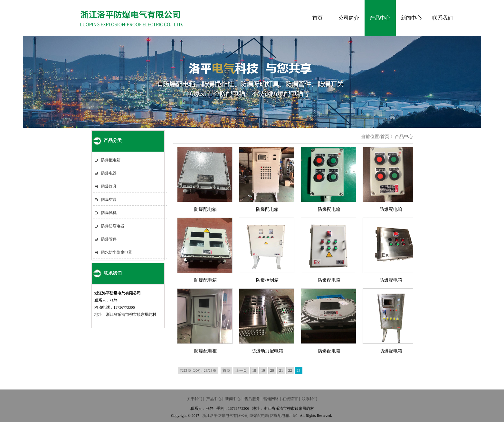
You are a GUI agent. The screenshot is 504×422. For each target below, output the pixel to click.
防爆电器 (109, 173)
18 (254, 370)
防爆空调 (109, 200)
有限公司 (241, 416)
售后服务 (252, 399)
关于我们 (195, 399)
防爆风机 (109, 213)
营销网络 (271, 399)
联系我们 (442, 18)
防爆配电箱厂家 (283, 416)
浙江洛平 (210, 416)
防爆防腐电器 (113, 226)
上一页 (241, 370)
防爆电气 (225, 416)
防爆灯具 (109, 186)
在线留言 (290, 399)
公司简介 (349, 18)
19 (263, 370)
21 (281, 370)
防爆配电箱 (111, 160)
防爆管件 (109, 239)
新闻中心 (411, 18)
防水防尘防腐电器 (117, 252)
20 (272, 370)
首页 (318, 18)
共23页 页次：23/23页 (198, 370)
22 (290, 370)
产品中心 (380, 18)
